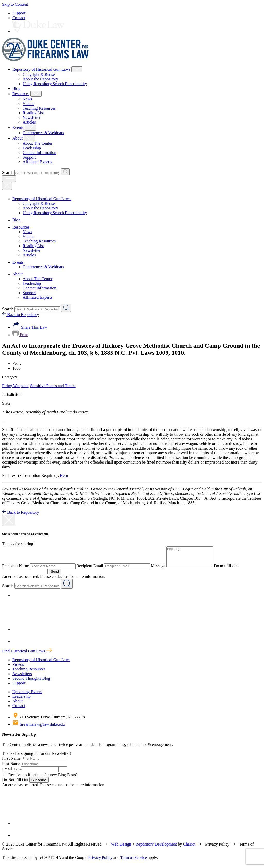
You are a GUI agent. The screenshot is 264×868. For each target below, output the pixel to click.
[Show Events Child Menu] (30, 128)
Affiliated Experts (38, 162)
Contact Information (39, 153)
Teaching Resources (39, 108)
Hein (64, 476)
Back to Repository (21, 315)
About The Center (38, 143)
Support (19, 13)
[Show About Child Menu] (29, 138)
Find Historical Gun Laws (27, 655)
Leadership (32, 148)
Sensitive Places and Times (53, 386)
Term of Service (134, 861)
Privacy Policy (100, 861)
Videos (28, 104)
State (7, 403)
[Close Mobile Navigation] (7, 186)
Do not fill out (231, 570)
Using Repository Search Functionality (55, 84)
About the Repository (40, 79)
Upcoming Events (27, 696)
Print (20, 335)
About (18, 138)
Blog (16, 88)
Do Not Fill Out (15, 784)
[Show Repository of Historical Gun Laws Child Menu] (77, 69)
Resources (21, 94)
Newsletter (32, 117)
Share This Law (30, 327)
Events (18, 128)
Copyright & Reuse (39, 74)
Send (55, 575)
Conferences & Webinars (43, 133)
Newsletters (22, 678)
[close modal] (9, 520)
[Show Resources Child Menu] (36, 94)
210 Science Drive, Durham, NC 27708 (49, 721)
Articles (29, 122)
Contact (19, 18)
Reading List (33, 113)
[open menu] (9, 179)
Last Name (11, 768)
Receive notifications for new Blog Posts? (40, 779)
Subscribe (39, 784)
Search (8, 172)
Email (7, 773)
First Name (11, 762)
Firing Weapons (16, 386)
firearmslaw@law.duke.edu (39, 728)
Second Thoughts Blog (31, 682)
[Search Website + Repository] (65, 172)
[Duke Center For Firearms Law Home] (46, 60)
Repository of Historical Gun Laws (41, 69)
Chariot (189, 848)
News (27, 99)
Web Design (121, 848)
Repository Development (156, 848)
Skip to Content (15, 4)
